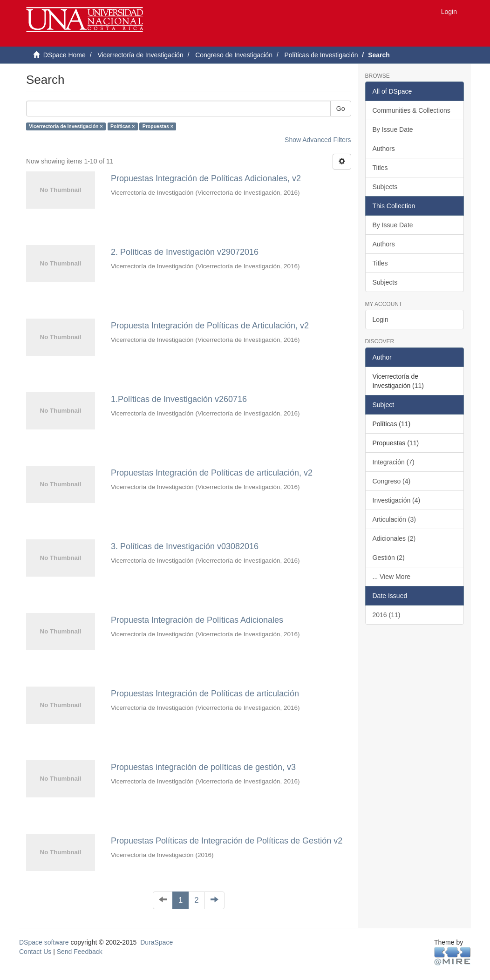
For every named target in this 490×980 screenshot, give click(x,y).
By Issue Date (393, 129)
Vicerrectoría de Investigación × (66, 126)
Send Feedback (80, 952)
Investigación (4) (397, 500)
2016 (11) (387, 615)
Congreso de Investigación (234, 55)
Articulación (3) (394, 519)
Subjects (385, 187)
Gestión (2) (389, 558)
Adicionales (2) (394, 538)
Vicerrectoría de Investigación (140, 55)
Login (381, 320)
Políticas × (122, 126)
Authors (384, 149)
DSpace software (44, 942)
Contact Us (35, 952)
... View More (391, 577)
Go (341, 109)
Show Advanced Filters (318, 140)
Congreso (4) (392, 481)
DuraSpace (157, 942)
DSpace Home (65, 55)
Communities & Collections (412, 110)
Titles (380, 168)
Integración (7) (394, 462)
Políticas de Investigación (321, 55)
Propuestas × (158, 126)
